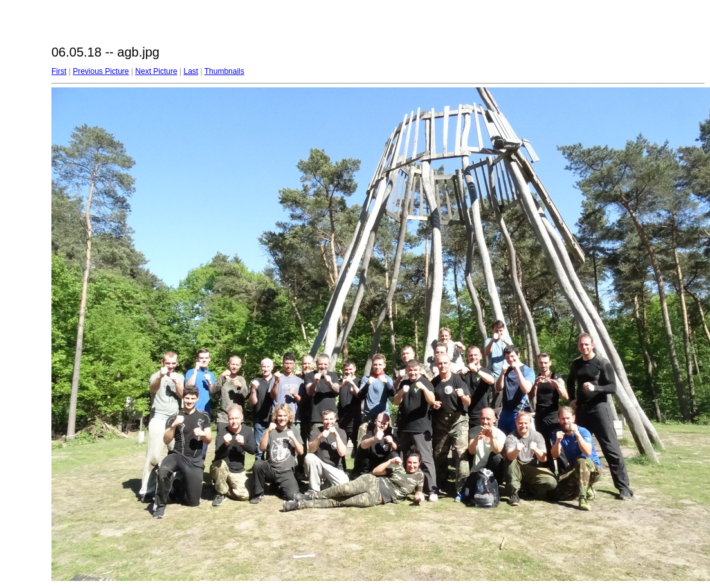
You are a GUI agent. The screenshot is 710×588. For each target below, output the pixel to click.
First (59, 71)
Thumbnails (224, 71)
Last (191, 71)
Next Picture (156, 71)
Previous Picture (101, 71)
